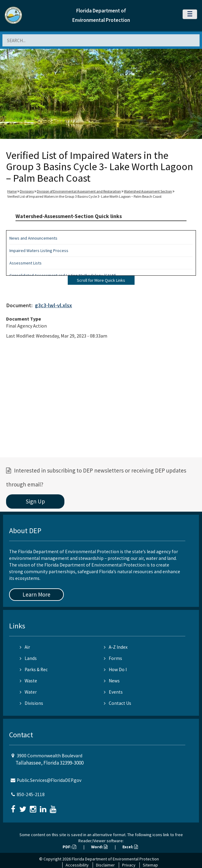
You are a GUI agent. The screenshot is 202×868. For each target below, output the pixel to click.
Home (12, 191)
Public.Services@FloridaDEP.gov (49, 780)
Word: (99, 847)
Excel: (130, 847)
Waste (28, 681)
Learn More (36, 594)
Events (113, 692)
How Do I (115, 670)
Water (28, 692)
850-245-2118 (31, 794)
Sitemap (150, 865)
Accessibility (77, 865)
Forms (113, 658)
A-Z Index (116, 647)
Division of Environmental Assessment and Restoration (79, 191)
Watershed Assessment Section (148, 191)
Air (25, 647)
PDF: (69, 847)
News (112, 681)
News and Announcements (33, 238)
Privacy (129, 865)
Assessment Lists (26, 263)
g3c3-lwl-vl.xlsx (53, 305)
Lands (28, 658)
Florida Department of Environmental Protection (115, 859)
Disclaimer (105, 865)
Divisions (27, 191)
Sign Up (35, 501)
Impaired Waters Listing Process (39, 251)
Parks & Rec (34, 670)
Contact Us (118, 703)
